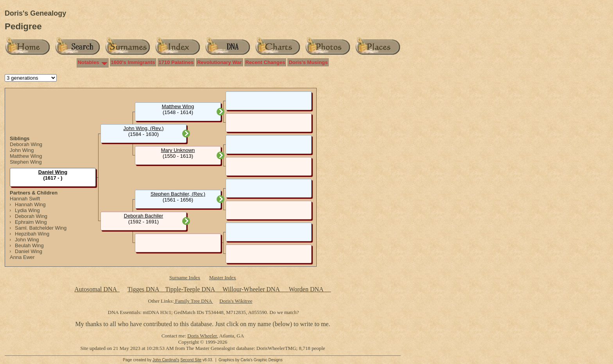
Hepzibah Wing (32, 234)
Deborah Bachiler (143, 216)
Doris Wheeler (202, 336)
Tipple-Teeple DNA (190, 289)
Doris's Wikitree (236, 301)
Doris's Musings (308, 62)
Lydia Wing (27, 210)
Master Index (223, 277)
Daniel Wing (29, 251)
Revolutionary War (219, 62)
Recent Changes (265, 62)
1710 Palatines (176, 62)
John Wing (22, 150)
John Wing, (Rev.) (143, 128)
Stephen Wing (26, 162)
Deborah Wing (26, 144)
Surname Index (185, 277)
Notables (89, 62)
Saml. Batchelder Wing (41, 228)
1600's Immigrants (133, 62)
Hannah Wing (30, 204)
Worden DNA (307, 289)
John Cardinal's (166, 360)
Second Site (191, 360)
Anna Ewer (22, 257)
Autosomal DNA (97, 289)
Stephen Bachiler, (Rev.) (178, 194)
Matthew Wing (26, 156)
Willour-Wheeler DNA (252, 289)
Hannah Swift (25, 199)
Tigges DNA (143, 289)
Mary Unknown (178, 150)
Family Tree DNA (194, 301)
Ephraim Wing (31, 222)
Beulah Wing (29, 245)
